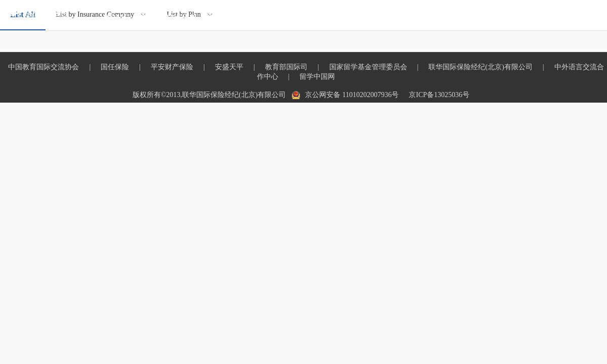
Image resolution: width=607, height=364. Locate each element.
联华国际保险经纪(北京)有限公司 (480, 67)
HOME (116, 17)
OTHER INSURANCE (365, 17)
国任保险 (115, 67)
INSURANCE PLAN (175, 17)
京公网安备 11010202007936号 (352, 95)
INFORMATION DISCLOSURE (472, 17)
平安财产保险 (172, 67)
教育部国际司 (286, 67)
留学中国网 (317, 77)
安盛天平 (229, 67)
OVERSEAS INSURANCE (268, 17)
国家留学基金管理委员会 (368, 67)
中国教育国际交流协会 (44, 67)
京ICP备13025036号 (439, 95)
